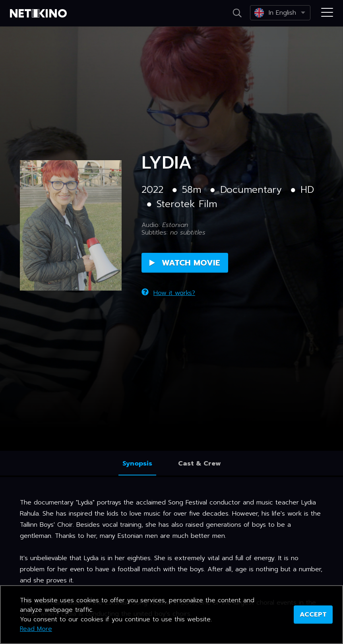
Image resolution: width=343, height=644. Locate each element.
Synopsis (137, 464)
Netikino (40, 14)
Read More (36, 629)
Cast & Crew (200, 464)
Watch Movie (185, 263)
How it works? (168, 293)
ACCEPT (313, 615)
